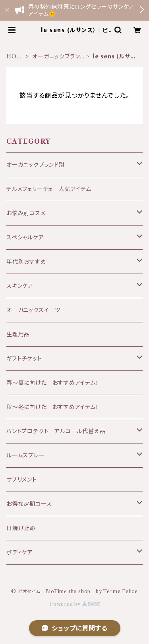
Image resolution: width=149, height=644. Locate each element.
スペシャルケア (25, 237)
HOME (14, 57)
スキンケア (20, 286)
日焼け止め (21, 528)
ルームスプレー (26, 455)
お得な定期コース (29, 504)
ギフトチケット (24, 359)
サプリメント (22, 480)
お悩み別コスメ (26, 213)
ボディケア (20, 552)
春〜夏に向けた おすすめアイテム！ (53, 383)
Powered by (74, 604)
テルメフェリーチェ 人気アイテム (49, 189)
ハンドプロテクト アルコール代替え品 (56, 431)
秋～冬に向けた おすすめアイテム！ (53, 407)
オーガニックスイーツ (33, 310)
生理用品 (18, 334)
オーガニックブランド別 (58, 57)
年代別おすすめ (26, 262)
